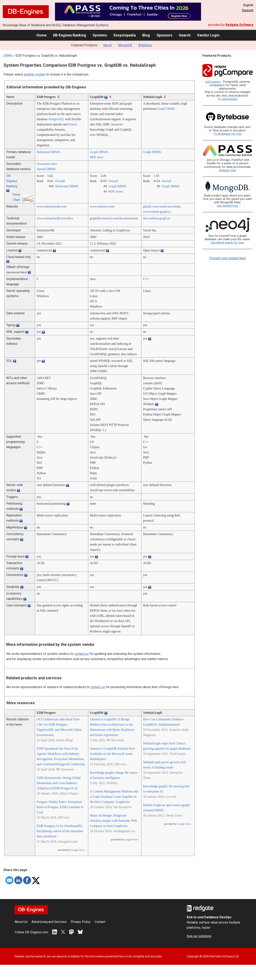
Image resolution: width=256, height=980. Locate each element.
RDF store (97, 157)
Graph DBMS (166, 109)
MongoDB (125, 45)
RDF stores (116, 191)
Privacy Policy (81, 922)
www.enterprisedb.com (52, 206)
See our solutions (199, 936)
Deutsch (248, 10)
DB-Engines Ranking (70, 35)
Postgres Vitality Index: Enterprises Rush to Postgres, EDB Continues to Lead (60, 807)
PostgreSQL (56, 119)
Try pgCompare (228, 99)
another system (35, 74)
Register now (228, 170)
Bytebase (145, 45)
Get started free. (228, 206)
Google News (78, 850)
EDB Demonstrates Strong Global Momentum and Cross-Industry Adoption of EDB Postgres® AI (59, 783)
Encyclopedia (125, 35)
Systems (100, 35)
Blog (146, 35)
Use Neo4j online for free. (228, 243)
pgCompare (213, 82)
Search (185, 35)
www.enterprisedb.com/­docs (55, 218)
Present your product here (228, 258)
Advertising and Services (49, 922)
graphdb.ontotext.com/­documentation (114, 218)
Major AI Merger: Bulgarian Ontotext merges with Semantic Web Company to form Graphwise (113, 821)
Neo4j (107, 45)
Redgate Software (239, 25)
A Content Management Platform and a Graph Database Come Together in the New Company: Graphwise (114, 797)
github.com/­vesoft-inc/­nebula (162, 206)
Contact (100, 922)
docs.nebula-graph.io (156, 218)
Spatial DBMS (46, 169)
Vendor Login (208, 35)
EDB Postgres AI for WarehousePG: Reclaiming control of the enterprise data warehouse (60, 831)
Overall (60, 181)
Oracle (73, 124)
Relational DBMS (48, 152)
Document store (47, 164)
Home (42, 35)
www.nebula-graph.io (157, 212)
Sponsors (164, 35)
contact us (81, 654)
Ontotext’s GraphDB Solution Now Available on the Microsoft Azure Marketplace (113, 754)
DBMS (8, 56)
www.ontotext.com (102, 206)
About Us (21, 922)
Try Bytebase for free (228, 134)
